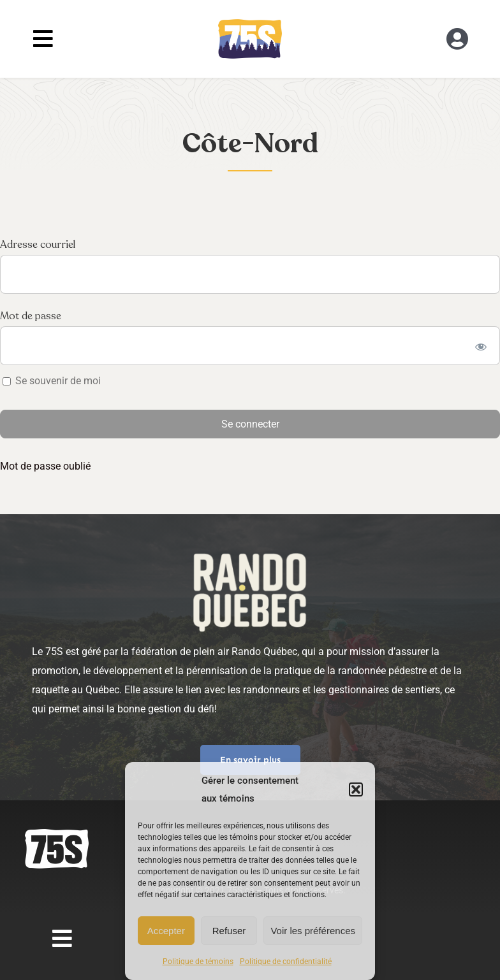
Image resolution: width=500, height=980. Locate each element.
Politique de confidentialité (286, 962)
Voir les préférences (313, 931)
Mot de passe (31, 316)
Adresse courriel (38, 245)
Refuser (229, 931)
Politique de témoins (198, 962)
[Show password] (481, 346)
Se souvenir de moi (52, 381)
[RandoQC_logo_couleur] (250, 24)
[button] (356, 789)
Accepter (166, 931)
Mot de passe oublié (45, 466)
